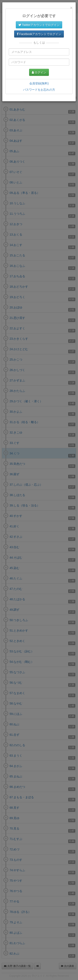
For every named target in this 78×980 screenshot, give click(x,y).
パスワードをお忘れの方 (39, 90)
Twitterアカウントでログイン (39, 25)
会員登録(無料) (39, 83)
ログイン (39, 72)
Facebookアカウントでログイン (39, 34)
